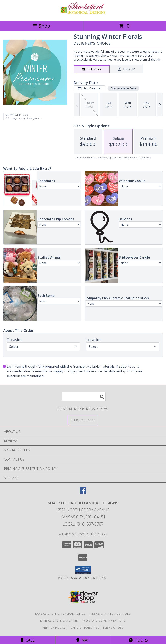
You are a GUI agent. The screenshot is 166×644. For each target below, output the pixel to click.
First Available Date (123, 88)
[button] (83, 570)
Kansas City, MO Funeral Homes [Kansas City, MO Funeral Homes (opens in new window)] (60, 614)
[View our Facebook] (83, 492)
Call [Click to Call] (28, 640)
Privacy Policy (54, 628)
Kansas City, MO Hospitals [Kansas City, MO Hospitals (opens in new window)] (110, 614)
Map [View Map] (83, 640)
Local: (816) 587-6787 (83, 524)
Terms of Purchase (84, 628)
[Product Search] (84, 397)
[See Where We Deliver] (83, 420)
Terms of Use (113, 628)
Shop (41, 26)
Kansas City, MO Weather (60, 621)
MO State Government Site (104, 621)
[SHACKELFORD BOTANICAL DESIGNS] (83, 15)
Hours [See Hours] (138, 640)
